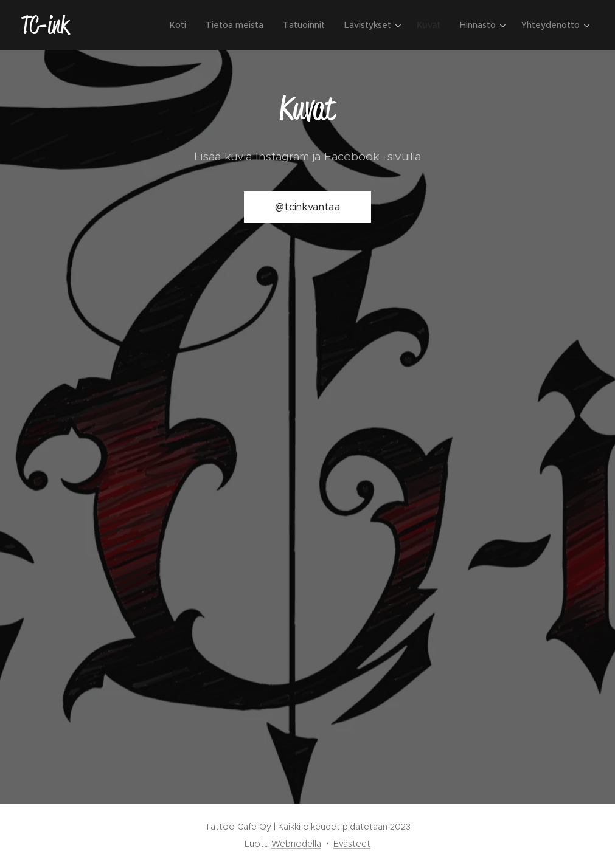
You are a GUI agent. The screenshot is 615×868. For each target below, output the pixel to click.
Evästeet (352, 844)
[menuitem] (181, 25)
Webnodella (296, 844)
